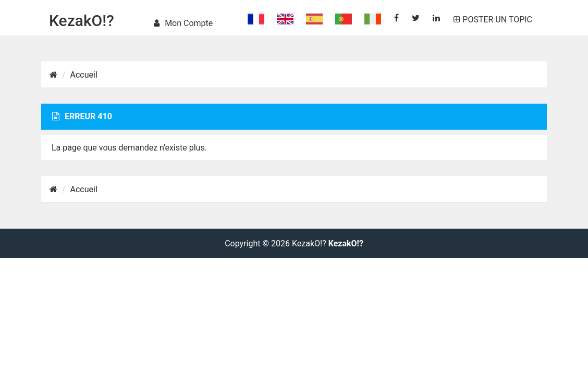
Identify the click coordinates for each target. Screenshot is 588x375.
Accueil (84, 75)
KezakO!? (82, 21)
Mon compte (183, 23)
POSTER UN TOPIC (493, 20)
